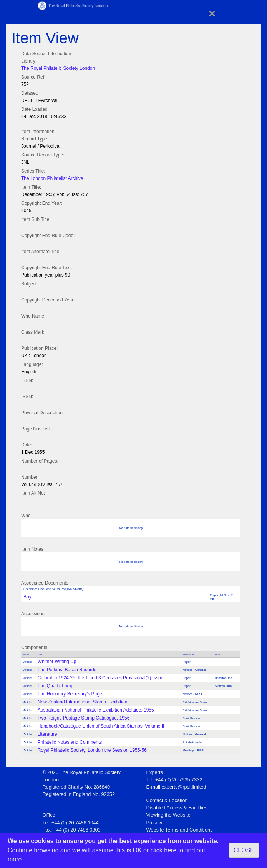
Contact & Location (167, 800)
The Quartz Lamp (56, 686)
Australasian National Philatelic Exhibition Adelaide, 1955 (96, 710)
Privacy (154, 823)
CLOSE (244, 850)
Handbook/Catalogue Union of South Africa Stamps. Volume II (101, 726)
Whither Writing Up (57, 662)
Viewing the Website (168, 815)
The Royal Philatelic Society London (58, 68)
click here (164, 850)
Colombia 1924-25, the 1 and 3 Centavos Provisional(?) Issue (101, 678)
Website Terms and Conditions (180, 830)
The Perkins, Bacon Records (67, 670)
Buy (27, 597)
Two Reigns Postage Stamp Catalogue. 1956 (84, 718)
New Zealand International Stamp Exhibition (82, 702)
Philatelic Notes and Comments (70, 742)
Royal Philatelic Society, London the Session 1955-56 (92, 750)
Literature (47, 734)
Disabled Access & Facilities (177, 808)
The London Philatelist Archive (52, 178)
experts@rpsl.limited (184, 787)
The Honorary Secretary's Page (70, 694)
